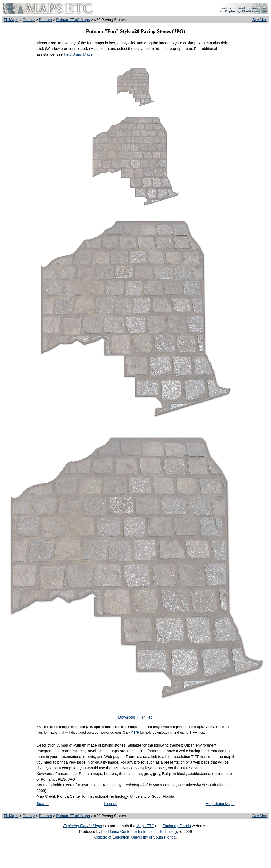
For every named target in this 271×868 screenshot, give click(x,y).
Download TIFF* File (135, 717)
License (111, 804)
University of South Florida (153, 837)
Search (43, 804)
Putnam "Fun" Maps (73, 20)
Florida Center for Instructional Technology (143, 832)
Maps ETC (145, 826)
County (29, 20)
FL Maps (11, 20)
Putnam (45, 20)
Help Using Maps (78, 54)
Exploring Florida (177, 826)
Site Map (260, 20)
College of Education (112, 837)
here (135, 732)
